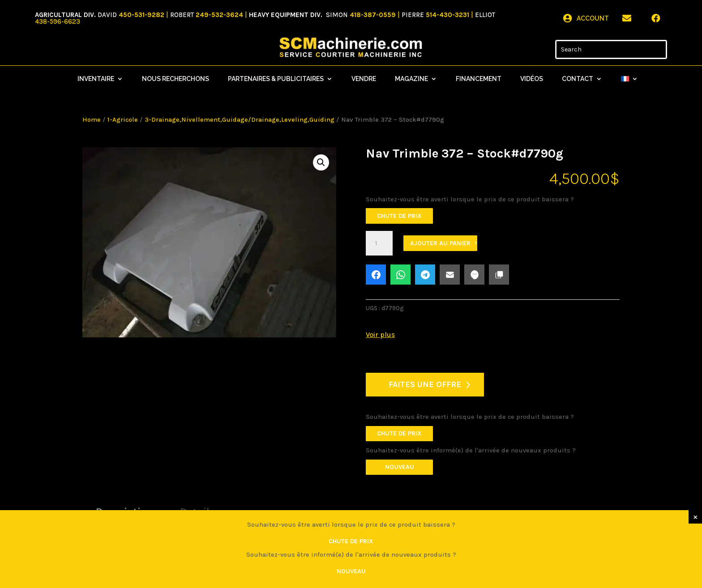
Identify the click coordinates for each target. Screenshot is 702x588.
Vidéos (532, 79)
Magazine (411, 79)
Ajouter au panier (440, 243)
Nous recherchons (175, 79)
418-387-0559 (374, 15)
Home (92, 120)
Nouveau (400, 467)
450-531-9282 (141, 15)
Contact (578, 79)
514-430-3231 (448, 15)
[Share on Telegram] (425, 275)
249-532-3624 (219, 15)
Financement (479, 79)
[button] (321, 162)
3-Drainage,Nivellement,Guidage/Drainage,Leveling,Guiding (240, 120)
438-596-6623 (58, 21)
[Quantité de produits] (379, 243)
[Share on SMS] (474, 275)
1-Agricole (123, 120)
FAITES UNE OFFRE (425, 384)
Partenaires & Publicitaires (276, 79)
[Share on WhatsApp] (400, 275)
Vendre (364, 79)
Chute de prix (399, 216)
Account (593, 18)
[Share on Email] (450, 275)
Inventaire (96, 79)
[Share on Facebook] (376, 275)
